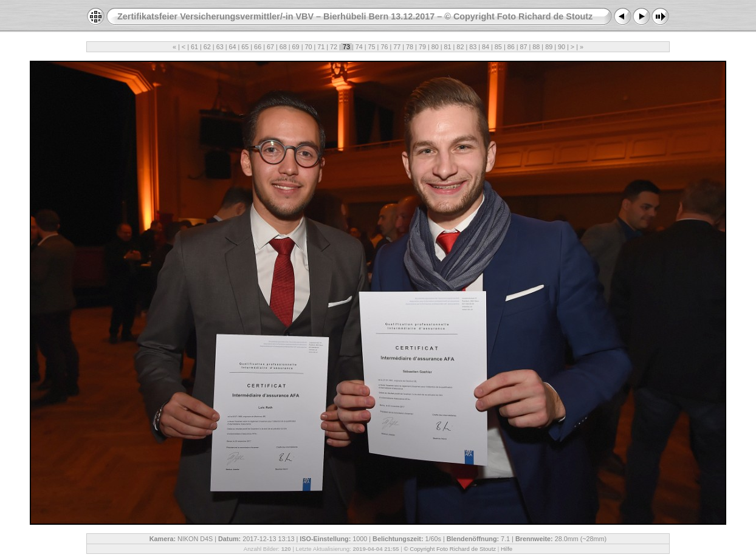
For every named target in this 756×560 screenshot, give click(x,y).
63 (220, 47)
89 (549, 47)
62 (207, 47)
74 (359, 47)
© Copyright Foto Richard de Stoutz (450, 549)
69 (296, 47)
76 (384, 47)
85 (498, 47)
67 (270, 47)
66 (258, 47)
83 (473, 47)
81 (448, 47)
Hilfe (507, 549)
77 (397, 47)
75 (372, 47)
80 (435, 47)
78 (410, 47)
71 (321, 47)
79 (422, 47)
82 (460, 47)
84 (486, 47)
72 (334, 47)
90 (562, 47)
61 (194, 47)
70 (308, 47)
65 (245, 47)
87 (524, 47)
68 (283, 47)
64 (232, 47)
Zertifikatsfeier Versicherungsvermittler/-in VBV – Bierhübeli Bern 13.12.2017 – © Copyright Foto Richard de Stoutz (355, 16)
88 (536, 47)
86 (511, 47)
